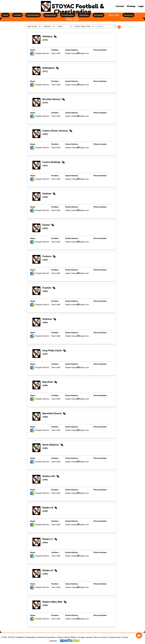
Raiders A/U (49, 476)
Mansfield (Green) (52, 413)
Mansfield (48, 382)
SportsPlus (51, 637)
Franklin (47, 288)
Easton (47, 225)
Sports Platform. (71, 637)
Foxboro (47, 256)
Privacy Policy (114, 637)
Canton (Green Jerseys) (56, 131)
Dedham (47, 194)
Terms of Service (100, 637)
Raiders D (48, 570)
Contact (125, 637)
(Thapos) (60, 637)
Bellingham (49, 68)
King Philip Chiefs (52, 351)
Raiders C (48, 539)
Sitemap (53, 641)
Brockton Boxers (52, 99)
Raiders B (48, 508)
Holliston (48, 319)
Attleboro (48, 36)
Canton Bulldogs (52, 162)
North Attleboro (51, 445)
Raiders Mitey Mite (53, 602)
